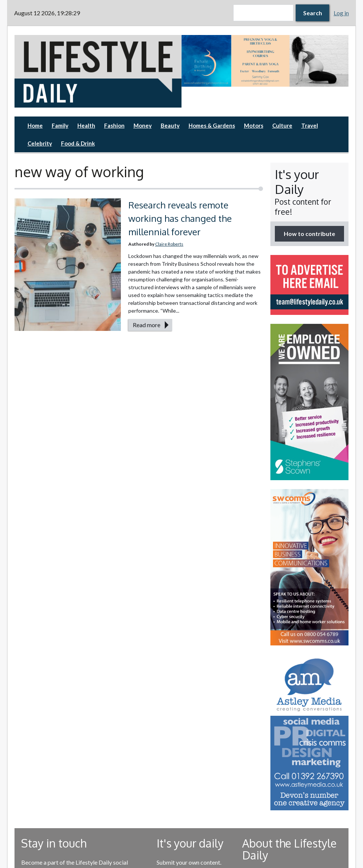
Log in (341, 13)
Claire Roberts (169, 244)
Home (35, 125)
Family (60, 125)
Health (86, 125)
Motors (254, 125)
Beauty (170, 125)
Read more (147, 325)
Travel (310, 125)
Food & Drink (78, 143)
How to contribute (309, 234)
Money (143, 125)
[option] (265, 61)
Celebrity (40, 143)
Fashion (114, 125)
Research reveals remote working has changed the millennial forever (180, 218)
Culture (282, 125)
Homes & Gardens (212, 125)
